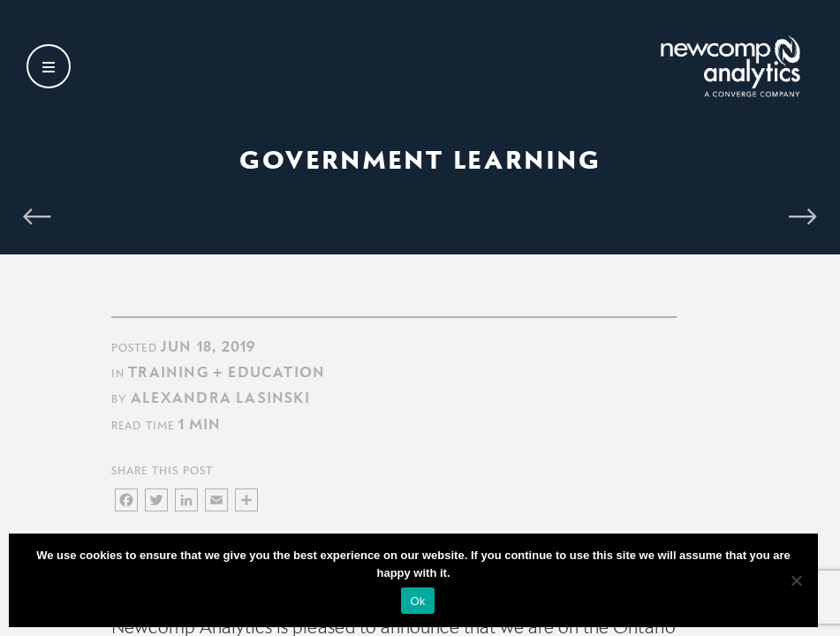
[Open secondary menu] (49, 69)
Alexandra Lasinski (220, 397)
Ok (417, 601)
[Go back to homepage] (703, 69)
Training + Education (227, 372)
